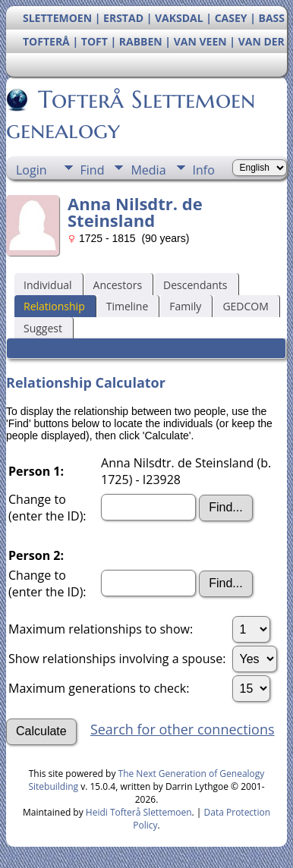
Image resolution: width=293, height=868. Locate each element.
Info (204, 170)
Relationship (54, 306)
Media (148, 170)
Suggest (43, 328)
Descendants (195, 285)
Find (93, 170)
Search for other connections (183, 729)
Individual (48, 285)
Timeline (128, 306)
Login (32, 170)
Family (185, 306)
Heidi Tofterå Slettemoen (139, 812)
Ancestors (118, 285)
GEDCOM (245, 306)
